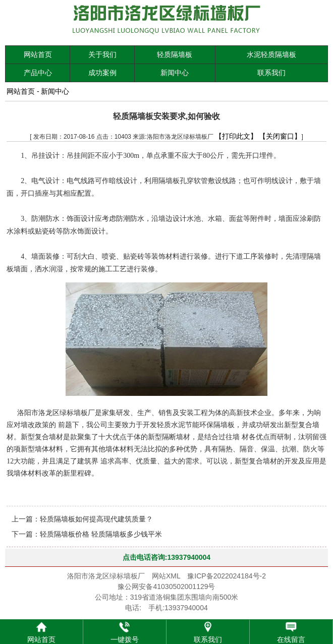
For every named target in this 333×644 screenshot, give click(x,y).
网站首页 (38, 54)
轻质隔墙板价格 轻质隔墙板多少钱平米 (101, 534)
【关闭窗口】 (280, 136)
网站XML (166, 576)
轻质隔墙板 (175, 54)
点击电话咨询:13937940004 (166, 557)
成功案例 (102, 73)
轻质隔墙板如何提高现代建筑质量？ (96, 519)
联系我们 (271, 73)
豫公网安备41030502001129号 (166, 587)
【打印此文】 (236, 136)
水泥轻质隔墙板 (271, 54)
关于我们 (102, 54)
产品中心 (38, 73)
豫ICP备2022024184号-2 (227, 576)
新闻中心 (175, 73)
